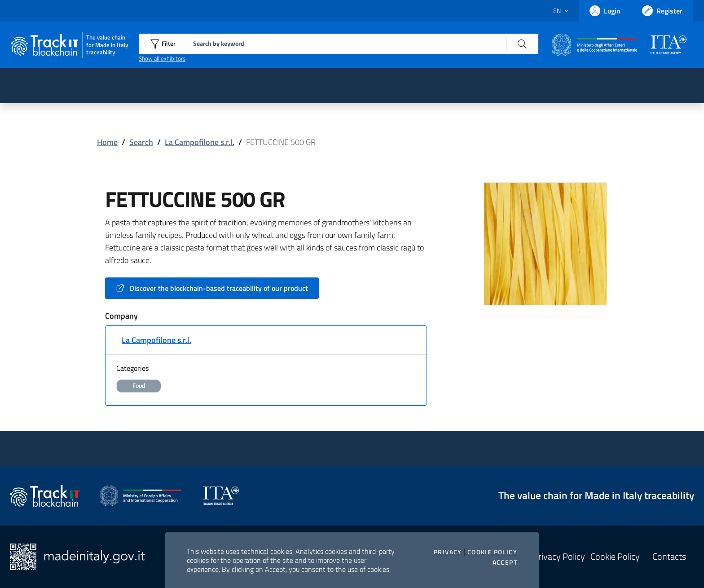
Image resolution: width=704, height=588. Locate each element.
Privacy (448, 552)
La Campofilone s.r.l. (200, 142)
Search (141, 142)
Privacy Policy (559, 557)
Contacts (669, 557)
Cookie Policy (492, 552)
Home (107, 142)
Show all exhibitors (162, 58)
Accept (505, 562)
